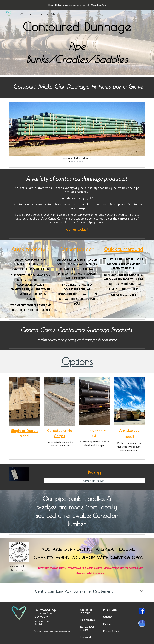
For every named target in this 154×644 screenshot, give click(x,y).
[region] (77, 5)
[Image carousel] (77, 132)
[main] (77, 42)
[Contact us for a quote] (95, 481)
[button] (141, 591)
